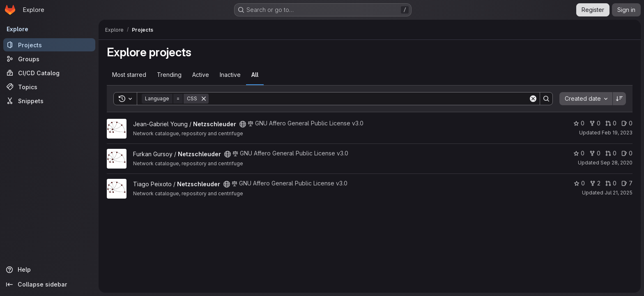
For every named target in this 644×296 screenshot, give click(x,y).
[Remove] (204, 99)
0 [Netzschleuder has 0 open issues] (627, 123)
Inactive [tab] (230, 75)
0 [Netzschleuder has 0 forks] (595, 123)
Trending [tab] (169, 75)
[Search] (369, 99)
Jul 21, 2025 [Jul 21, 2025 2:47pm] (619, 193)
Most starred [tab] (129, 75)
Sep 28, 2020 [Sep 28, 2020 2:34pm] (616, 163)
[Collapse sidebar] (49, 284)
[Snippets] (49, 101)
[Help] (49, 270)
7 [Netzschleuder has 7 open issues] (627, 183)
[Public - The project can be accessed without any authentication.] (243, 124)
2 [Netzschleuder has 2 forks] (595, 183)
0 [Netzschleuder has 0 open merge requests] (611, 123)
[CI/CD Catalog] (49, 73)
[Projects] (49, 45)
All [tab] (255, 75)
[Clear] (533, 99)
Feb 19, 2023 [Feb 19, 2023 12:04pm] (617, 133)
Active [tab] (201, 75)
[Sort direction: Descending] (619, 99)
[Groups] (49, 59)
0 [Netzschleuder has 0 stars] (579, 123)
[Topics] (49, 87)
